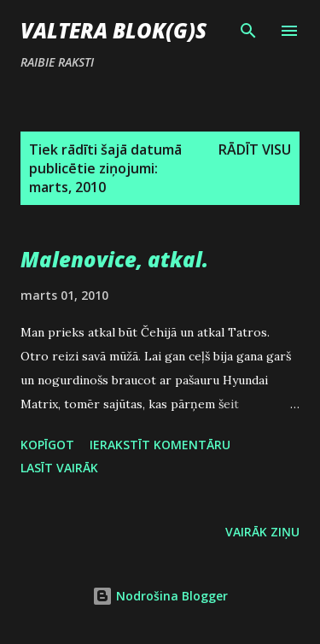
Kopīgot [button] (47, 445)
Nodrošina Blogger (160, 596)
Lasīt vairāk (59, 468)
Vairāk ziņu (262, 532)
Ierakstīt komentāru (160, 445)
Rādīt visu (255, 149)
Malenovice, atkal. (114, 259)
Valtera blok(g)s (113, 30)
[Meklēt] (248, 31)
